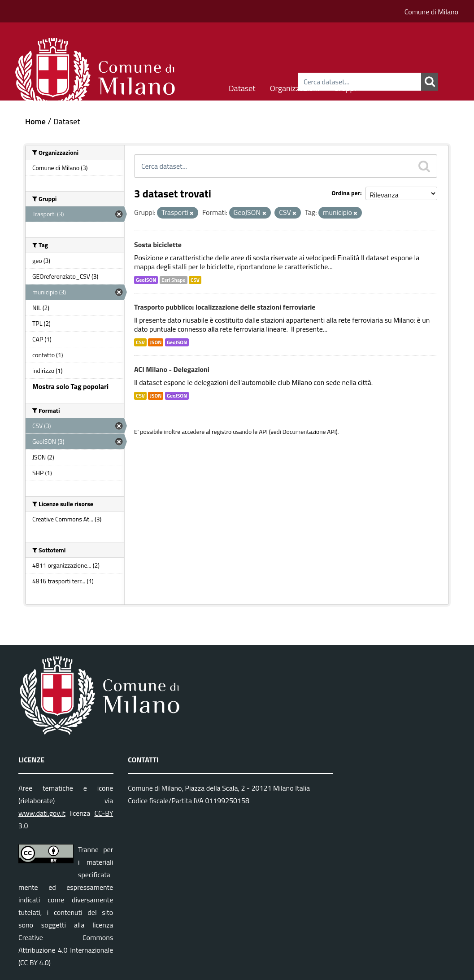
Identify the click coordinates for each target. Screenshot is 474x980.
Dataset (242, 87)
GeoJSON (146, 280)
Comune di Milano (431, 12)
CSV (195, 280)
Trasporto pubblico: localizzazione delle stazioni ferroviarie (225, 307)
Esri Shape (174, 280)
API (263, 432)
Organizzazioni (295, 87)
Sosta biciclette (158, 245)
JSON (156, 342)
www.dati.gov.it (42, 813)
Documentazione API (309, 432)
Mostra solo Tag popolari (70, 386)
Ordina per (346, 193)
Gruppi (345, 87)
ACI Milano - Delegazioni (172, 369)
